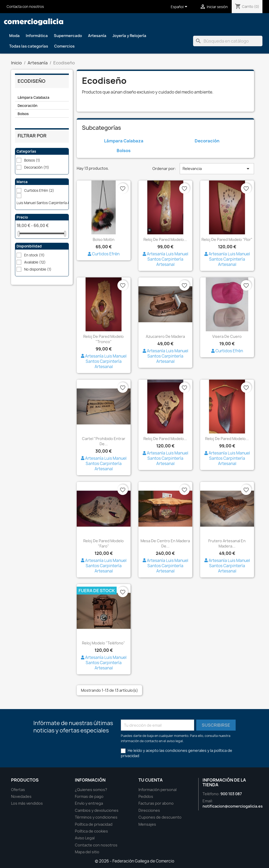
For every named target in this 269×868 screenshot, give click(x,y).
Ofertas (18, 790)
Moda (14, 36)
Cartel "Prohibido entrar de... (104, 441)
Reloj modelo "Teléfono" (104, 643)
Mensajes (147, 824)
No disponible (38, 269)
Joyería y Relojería (129, 36)
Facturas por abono (156, 803)
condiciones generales (186, 750)
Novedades (21, 796)
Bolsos (23, 114)
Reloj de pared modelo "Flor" (227, 239)
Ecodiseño (32, 81)
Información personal (157, 790)
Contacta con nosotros (25, 7)
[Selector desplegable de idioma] (180, 7)
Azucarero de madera (165, 336)
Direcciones (149, 810)
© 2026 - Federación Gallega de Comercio (134, 861)
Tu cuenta (151, 780)
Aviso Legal (85, 838)
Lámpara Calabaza (33, 97)
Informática (37, 36)
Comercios (64, 46)
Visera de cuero (227, 336)
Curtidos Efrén (39, 190)
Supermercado (68, 36)
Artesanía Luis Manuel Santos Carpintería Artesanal (165, 259)
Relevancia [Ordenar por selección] (217, 169)
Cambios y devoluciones (97, 810)
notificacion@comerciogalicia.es (233, 806)
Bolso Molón (104, 239)
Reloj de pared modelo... (165, 239)
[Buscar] (228, 41)
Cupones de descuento (160, 817)
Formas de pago (89, 796)
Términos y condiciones (96, 817)
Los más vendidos (27, 803)
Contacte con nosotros (96, 845)
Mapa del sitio (87, 852)
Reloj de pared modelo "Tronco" (104, 339)
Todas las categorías (29, 46)
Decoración (27, 106)
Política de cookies (91, 831)
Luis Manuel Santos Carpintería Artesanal (52, 203)
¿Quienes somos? (91, 790)
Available (35, 262)
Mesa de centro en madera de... (165, 543)
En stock (34, 255)
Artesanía (97, 36)
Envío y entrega (89, 803)
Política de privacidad (94, 824)
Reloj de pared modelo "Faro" (104, 543)
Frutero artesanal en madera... (227, 543)
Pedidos (146, 796)
